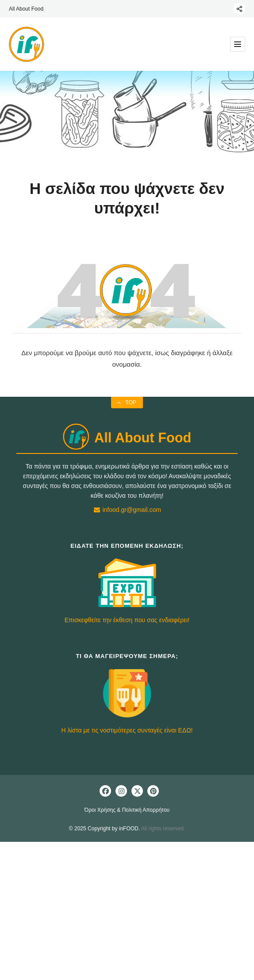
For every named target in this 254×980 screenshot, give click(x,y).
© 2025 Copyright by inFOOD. (104, 829)
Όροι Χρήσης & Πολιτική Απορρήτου (127, 810)
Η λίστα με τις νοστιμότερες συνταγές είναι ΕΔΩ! (127, 730)
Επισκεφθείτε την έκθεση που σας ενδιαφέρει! (127, 620)
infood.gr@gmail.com (127, 510)
